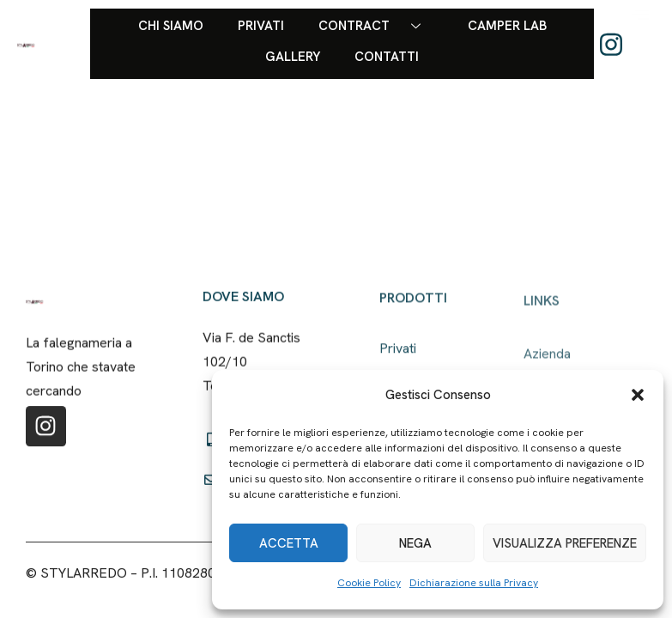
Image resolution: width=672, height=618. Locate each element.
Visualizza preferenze (565, 543)
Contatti (387, 57)
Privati (261, 26)
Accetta (289, 543)
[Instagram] (611, 44)
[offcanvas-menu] (640, 40)
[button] (638, 395)
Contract (376, 26)
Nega (415, 543)
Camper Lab (507, 26)
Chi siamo (171, 26)
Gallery (293, 57)
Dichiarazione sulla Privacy (474, 583)
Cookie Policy (369, 583)
